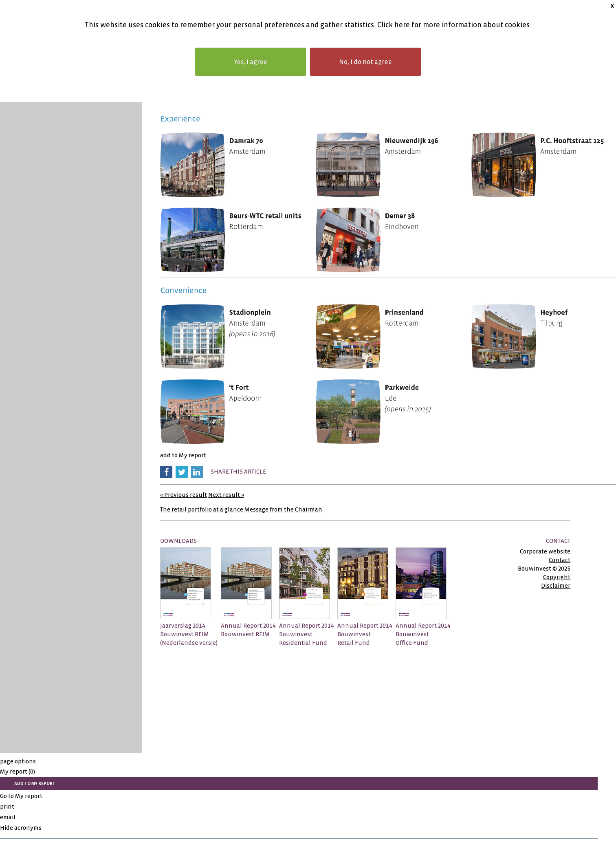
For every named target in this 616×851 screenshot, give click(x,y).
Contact (560, 560)
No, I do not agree (365, 62)
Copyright (557, 577)
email (8, 817)
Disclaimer (556, 586)
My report (18, 772)
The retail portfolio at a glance (202, 509)
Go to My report (21, 796)
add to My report (183, 455)
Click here (394, 25)
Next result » (226, 495)
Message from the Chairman (283, 509)
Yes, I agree (251, 62)
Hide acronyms (21, 828)
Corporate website (545, 551)
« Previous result (184, 495)
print (7, 807)
